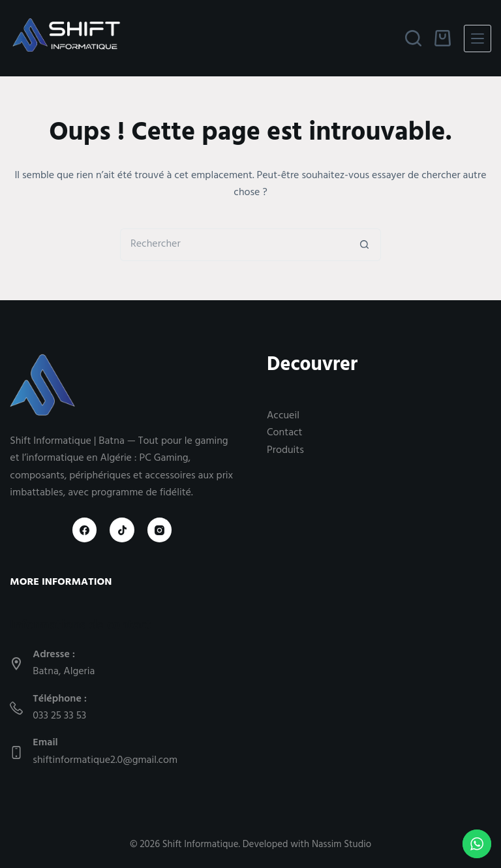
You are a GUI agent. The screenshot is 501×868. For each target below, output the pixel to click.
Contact (284, 433)
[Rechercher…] (234, 245)
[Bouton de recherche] (365, 245)
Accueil (283, 416)
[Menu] (478, 39)
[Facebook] (85, 530)
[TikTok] (122, 530)
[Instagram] (160, 530)
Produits (285, 451)
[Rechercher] (413, 38)
